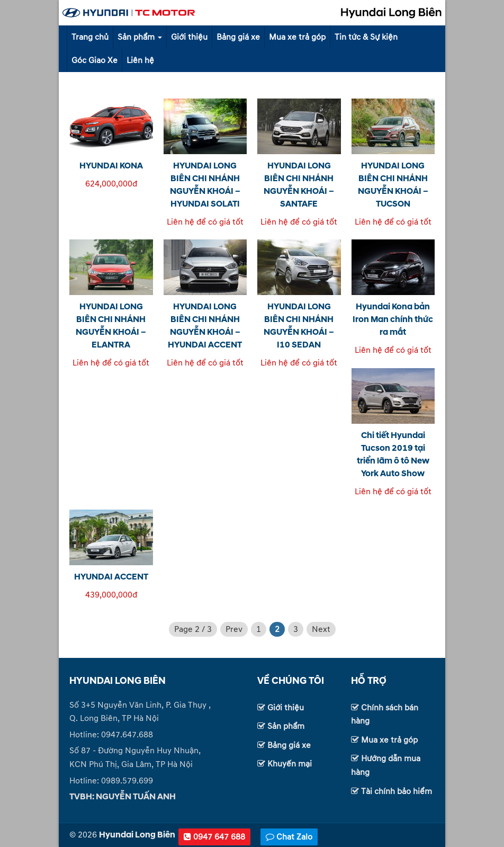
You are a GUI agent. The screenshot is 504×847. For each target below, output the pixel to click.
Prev (234, 629)
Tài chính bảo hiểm (397, 791)
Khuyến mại (290, 764)
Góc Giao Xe (94, 60)
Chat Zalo (289, 837)
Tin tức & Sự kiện (366, 37)
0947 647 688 (214, 837)
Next (321, 629)
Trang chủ (90, 37)
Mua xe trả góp (297, 37)
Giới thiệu (189, 37)
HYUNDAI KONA (111, 166)
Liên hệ (140, 60)
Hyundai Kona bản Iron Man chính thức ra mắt (393, 319)
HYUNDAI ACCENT (111, 577)
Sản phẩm (140, 37)
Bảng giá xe (238, 37)
